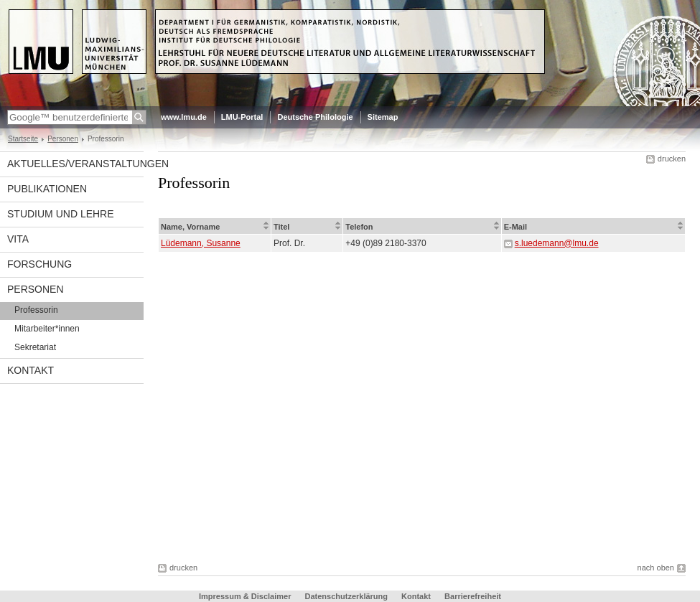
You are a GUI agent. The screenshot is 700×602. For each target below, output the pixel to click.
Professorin (36, 310)
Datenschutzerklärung (346, 596)
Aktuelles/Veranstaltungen (75, 164)
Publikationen (47, 189)
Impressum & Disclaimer (245, 596)
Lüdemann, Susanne (201, 243)
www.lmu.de (184, 117)
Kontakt (31, 370)
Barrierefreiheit (473, 596)
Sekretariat (35, 347)
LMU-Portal (242, 117)
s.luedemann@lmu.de (557, 243)
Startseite (23, 139)
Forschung (39, 264)
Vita (18, 239)
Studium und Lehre (61, 214)
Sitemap (383, 117)
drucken (672, 159)
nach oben (656, 568)
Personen (63, 139)
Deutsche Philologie (315, 117)
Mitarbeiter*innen (47, 329)
